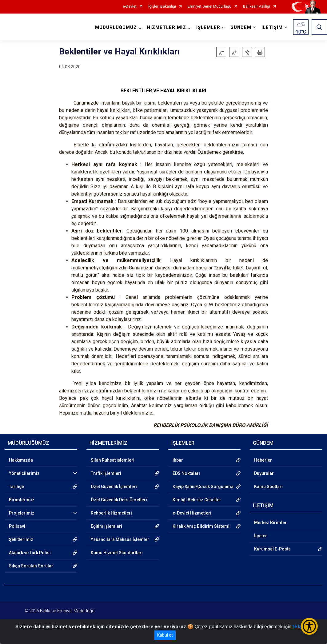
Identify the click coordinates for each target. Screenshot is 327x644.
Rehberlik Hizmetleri (111, 513)
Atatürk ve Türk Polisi (30, 553)
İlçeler (261, 536)
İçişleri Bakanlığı (162, 7)
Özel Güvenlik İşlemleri (114, 487)
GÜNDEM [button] (241, 28)
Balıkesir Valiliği (257, 7)
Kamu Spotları (268, 487)
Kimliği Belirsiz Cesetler (197, 500)
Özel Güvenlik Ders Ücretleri (119, 500)
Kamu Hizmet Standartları (117, 553)
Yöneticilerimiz (24, 473)
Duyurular (264, 473)
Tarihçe (16, 487)
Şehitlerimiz (21, 539)
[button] (247, 52)
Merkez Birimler (270, 523)
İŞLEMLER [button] (208, 28)
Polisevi (17, 526)
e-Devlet (130, 7)
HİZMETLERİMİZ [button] (167, 28)
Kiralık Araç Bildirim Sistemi (201, 526)
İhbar (178, 460)
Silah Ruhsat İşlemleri (113, 460)
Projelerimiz (22, 513)
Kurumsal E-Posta (272, 549)
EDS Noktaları (186, 473)
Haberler (263, 460)
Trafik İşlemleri (106, 473)
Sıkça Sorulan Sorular (31, 566)
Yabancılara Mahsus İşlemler (120, 539)
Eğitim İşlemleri (106, 526)
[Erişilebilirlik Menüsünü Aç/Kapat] (309, 626)
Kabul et (165, 635)
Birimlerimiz (22, 500)
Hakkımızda (21, 460)
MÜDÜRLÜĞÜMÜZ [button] (116, 28)
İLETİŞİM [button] (272, 28)
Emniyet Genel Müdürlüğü (209, 7)
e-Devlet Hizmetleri (192, 513)
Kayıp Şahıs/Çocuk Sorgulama (203, 487)
